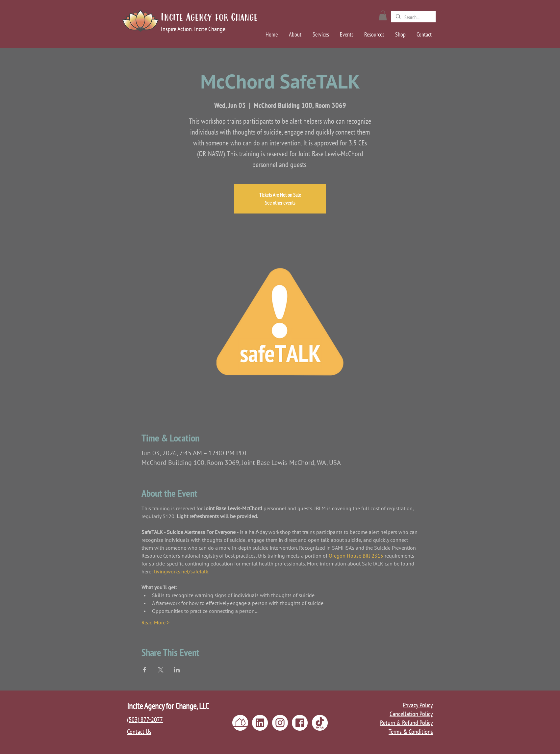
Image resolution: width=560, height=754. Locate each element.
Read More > (155, 622)
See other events (280, 203)
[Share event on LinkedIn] (177, 670)
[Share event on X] (161, 670)
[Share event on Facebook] (145, 670)
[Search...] (413, 17)
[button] (383, 15)
